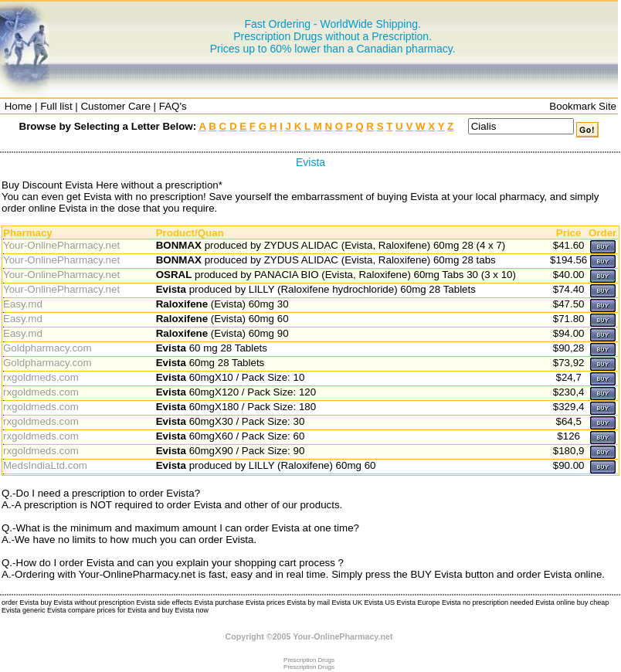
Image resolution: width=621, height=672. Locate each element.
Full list (56, 106)
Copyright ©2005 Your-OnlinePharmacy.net (309, 636)
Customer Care (115, 106)
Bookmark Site (583, 106)
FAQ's (173, 106)
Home (19, 106)
